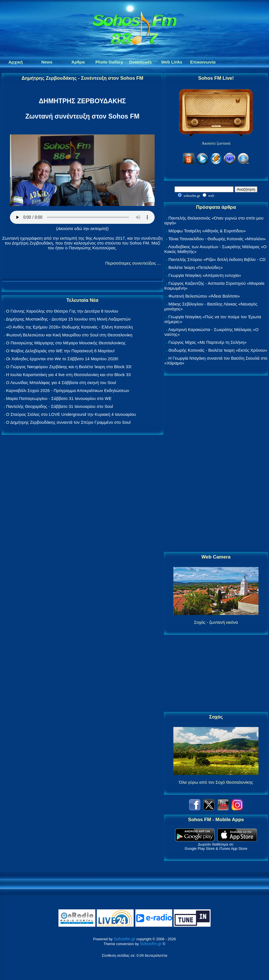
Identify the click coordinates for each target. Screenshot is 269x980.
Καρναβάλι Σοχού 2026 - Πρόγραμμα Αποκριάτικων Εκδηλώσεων (68, 390)
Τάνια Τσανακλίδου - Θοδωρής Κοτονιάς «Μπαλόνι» (217, 239)
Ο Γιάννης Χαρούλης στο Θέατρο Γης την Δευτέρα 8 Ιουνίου (62, 311)
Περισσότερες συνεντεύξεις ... (133, 263)
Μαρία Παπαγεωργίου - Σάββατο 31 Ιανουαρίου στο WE (59, 398)
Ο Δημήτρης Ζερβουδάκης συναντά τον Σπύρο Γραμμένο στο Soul (68, 422)
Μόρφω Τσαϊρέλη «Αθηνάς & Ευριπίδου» (207, 231)
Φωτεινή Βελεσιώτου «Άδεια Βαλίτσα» (204, 296)
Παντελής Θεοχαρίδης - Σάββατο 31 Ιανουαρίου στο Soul (59, 406)
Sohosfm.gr (124, 939)
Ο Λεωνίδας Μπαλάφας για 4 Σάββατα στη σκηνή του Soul (61, 382)
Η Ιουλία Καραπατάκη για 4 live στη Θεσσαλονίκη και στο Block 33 (68, 375)
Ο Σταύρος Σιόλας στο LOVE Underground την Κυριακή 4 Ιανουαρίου (71, 414)
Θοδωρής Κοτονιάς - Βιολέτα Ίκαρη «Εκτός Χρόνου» (218, 350)
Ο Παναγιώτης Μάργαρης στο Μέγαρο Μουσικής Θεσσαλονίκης (66, 343)
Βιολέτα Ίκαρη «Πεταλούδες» (196, 267)
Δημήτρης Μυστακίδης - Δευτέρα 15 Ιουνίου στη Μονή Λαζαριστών (68, 319)
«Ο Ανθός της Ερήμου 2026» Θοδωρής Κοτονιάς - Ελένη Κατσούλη (69, 327)
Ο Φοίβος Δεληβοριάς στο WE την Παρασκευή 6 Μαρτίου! (60, 351)
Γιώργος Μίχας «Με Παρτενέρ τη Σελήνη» (208, 342)
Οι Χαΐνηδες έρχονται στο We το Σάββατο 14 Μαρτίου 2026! (62, 359)
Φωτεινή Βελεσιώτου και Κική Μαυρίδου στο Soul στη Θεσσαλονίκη (69, 335)
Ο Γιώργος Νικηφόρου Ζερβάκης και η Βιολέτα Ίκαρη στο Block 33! (69, 367)
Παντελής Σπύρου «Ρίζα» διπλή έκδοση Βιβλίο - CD (217, 259)
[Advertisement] (216, 464)
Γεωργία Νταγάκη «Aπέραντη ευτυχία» (205, 275)
